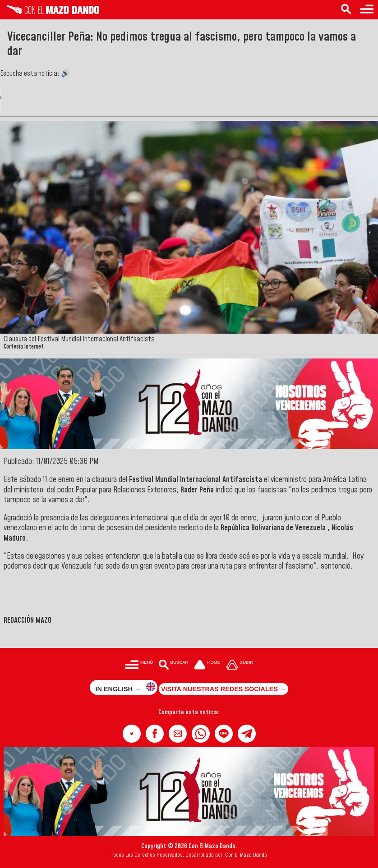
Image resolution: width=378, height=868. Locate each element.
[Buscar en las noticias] (346, 10)
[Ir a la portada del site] (207, 665)
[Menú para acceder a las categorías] (367, 10)
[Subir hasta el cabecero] (240, 665)
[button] (132, 734)
